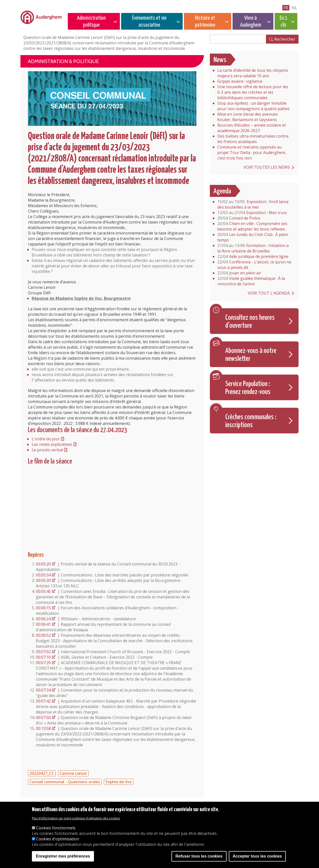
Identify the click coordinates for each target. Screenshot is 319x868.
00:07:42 (43, 701)
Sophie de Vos (119, 782)
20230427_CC (42, 773)
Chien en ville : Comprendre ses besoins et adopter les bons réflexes (252, 226)
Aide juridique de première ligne (253, 256)
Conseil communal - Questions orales (65, 782)
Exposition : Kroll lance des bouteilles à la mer (253, 204)
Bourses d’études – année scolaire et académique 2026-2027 (252, 128)
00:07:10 (43, 657)
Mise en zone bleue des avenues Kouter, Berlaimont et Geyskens (248, 117)
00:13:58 (43, 728)
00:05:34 (43, 575)
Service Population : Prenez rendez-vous (248, 388)
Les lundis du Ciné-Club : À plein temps (253, 237)
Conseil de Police (239, 218)
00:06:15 (43, 608)
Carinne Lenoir (73, 773)
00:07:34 (43, 690)
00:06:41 (43, 624)
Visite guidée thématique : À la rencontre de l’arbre (251, 281)
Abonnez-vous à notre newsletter (251, 355)
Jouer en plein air (239, 273)
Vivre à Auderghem (251, 22)
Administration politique (91, 22)
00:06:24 (43, 619)
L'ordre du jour (46, 439)
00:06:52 (43, 635)
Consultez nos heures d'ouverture (250, 322)
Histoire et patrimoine (205, 22)
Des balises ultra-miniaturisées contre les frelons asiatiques (253, 139)
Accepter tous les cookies (257, 856)
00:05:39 (43, 580)
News (220, 60)
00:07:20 (43, 663)
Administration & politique (63, 61)
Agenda (222, 191)
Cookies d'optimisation (58, 839)
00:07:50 (43, 717)
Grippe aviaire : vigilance (240, 81)
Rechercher (285, 39)
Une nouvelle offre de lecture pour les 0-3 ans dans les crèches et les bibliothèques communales (253, 92)
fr (286, 8)
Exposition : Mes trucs (252, 213)
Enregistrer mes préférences (63, 856)
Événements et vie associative (149, 22)
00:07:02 (43, 652)
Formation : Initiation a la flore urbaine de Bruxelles (253, 248)
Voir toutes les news (267, 167)
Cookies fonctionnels (56, 828)
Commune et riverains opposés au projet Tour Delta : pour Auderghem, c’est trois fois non (252, 153)
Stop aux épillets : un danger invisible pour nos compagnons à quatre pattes (253, 106)
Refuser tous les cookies (199, 856)
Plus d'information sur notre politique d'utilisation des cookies (76, 818)
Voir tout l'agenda (269, 293)
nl (295, 8)
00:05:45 (43, 591)
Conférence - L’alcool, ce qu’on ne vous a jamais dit (254, 265)
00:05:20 (43, 564)
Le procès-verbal (47, 450)
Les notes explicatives (52, 444)
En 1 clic (283, 22)
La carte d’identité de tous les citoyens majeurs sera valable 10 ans (253, 73)
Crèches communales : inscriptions (251, 421)
